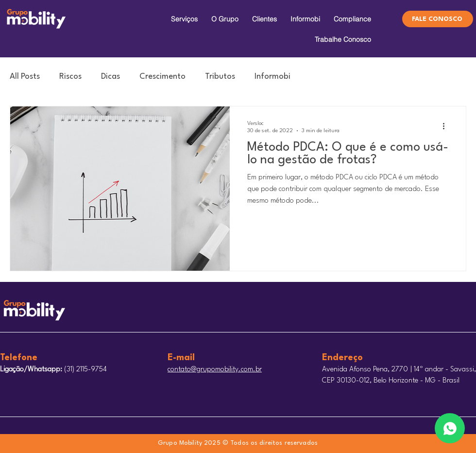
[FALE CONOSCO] (438, 19)
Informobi (272, 77)
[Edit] (450, 428)
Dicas (110, 77)
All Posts (25, 77)
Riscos (70, 77)
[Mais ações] (447, 126)
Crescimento (162, 77)
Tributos (220, 77)
